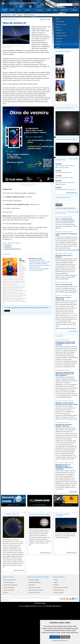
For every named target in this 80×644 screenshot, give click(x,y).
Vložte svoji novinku (73, 212)
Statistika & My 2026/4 (69, 221)
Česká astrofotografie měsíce (66, 139)
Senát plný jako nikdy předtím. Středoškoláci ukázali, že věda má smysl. (40, 261)
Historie (58, 47)
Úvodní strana (6, 15)
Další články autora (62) (35, 259)
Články (4, 10)
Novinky (12, 10)
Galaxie (56, 582)
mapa (27, 220)
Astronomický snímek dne (65, 108)
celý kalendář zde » (72, 193)
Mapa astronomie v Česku (36, 590)
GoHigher (22, 235)
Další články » (73, 492)
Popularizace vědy (17, 307)
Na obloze (28, 10)
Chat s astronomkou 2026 (64, 284)
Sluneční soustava (61, 24)
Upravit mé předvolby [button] (60, 641)
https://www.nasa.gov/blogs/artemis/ (66, 328)
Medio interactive (31, 606)
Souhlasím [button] (55, 637)
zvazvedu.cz (8, 245)
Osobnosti (59, 41)
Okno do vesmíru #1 (35, 267)
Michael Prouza (32, 307)
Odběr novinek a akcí (63, 198)
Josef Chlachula (68, 217)
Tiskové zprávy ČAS (9, 582)
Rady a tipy (32, 585)
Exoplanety (59, 30)
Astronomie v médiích (34, 587)
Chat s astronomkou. (70, 292)
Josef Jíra (67, 423)
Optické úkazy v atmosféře (61, 587)
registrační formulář (25, 224)
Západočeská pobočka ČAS (12, 249)
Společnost (64, 10)
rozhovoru (58, 226)
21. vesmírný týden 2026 (11, 514)
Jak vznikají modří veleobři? (36, 270)
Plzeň (38, 307)
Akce (19, 10)
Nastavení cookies (40, 603)
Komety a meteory (58, 593)
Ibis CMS (49, 606)
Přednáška (42, 307)
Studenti (10, 307)
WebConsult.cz (57, 606)
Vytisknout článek (46, 19)
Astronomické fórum (34, 593)
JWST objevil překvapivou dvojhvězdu (39, 269)
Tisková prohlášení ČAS (10, 580)
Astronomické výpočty (35, 582)
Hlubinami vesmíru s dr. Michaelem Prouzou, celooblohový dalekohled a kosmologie (64, 467)
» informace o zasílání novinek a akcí (66, 208)
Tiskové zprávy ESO (9, 587)
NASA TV (6, 593)
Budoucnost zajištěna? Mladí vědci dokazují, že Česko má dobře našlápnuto (40, 264)
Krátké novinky (61, 213)
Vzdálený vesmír (60, 33)
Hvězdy (58, 27)
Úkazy (57, 19)
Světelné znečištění (61, 36)
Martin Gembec (68, 232)
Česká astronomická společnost (14, 598)
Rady (55, 10)
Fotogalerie (39, 10)
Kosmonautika (60, 21)
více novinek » (73, 331)
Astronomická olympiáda (10, 585)
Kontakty (74, 10)
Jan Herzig (14, 19)
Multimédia (59, 39)
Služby (49, 10)
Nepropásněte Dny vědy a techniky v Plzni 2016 (64, 425)
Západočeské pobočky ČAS (34, 235)
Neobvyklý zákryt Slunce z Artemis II (64, 256)
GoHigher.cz (8, 247)
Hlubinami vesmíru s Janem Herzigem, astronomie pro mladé (66, 404)
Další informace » (19, 570)
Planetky (56, 585)
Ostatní (20, 15)
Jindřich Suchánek (69, 401)
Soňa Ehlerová (68, 282)
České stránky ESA (9, 590)
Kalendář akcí (60, 160)
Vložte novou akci (74, 159)
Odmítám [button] (66, 637)
